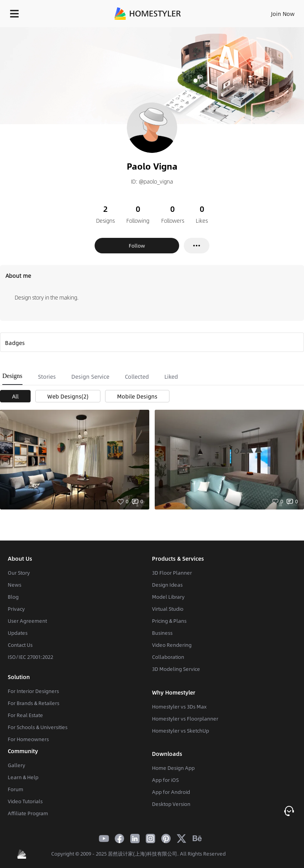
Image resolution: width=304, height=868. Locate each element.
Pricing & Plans (169, 621)
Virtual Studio (168, 609)
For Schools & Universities (38, 727)
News (15, 585)
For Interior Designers (33, 691)
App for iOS (165, 780)
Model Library (168, 597)
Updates (18, 633)
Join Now (283, 14)
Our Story (19, 573)
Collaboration (168, 657)
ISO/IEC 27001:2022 (30, 657)
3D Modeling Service (176, 669)
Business (162, 633)
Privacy (16, 609)
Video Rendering (172, 645)
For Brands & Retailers (34, 703)
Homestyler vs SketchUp (180, 731)
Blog (13, 597)
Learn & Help (23, 777)
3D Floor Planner (172, 573)
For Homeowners (28, 739)
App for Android (171, 792)
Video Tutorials (25, 801)
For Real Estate (25, 715)
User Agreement (27, 621)
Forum (16, 789)
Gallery (16, 765)
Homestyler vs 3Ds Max (179, 707)
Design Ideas (167, 585)
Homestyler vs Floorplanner (185, 719)
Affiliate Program (28, 813)
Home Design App (173, 768)
